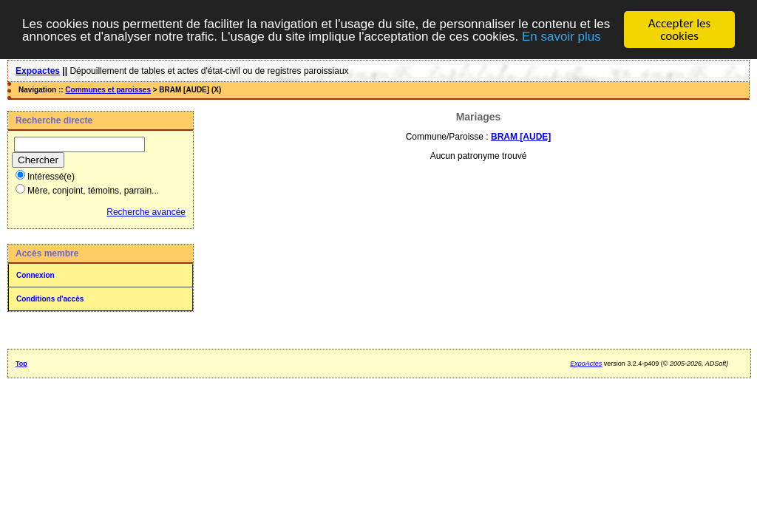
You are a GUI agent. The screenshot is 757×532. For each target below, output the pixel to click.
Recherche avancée (146, 212)
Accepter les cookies (679, 30)
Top (21, 364)
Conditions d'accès (50, 299)
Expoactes (38, 71)
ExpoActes (586, 364)
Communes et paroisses (108, 90)
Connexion (35, 275)
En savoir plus (561, 36)
